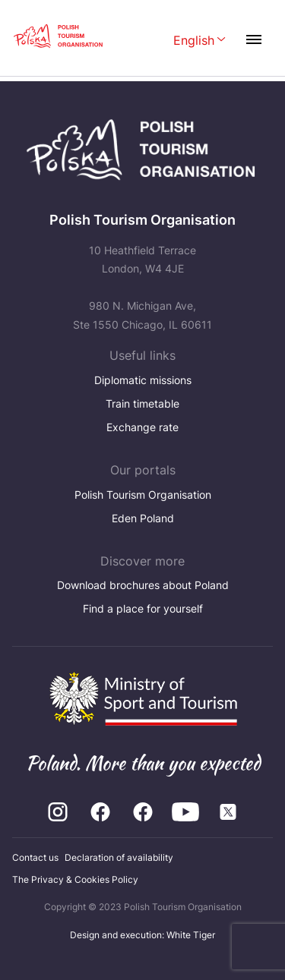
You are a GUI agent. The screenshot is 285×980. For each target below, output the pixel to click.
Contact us (35, 857)
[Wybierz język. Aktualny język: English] (199, 41)
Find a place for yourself (143, 608)
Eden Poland (143, 518)
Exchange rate (142, 427)
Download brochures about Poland (143, 585)
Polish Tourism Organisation (143, 495)
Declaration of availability (119, 857)
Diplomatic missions (143, 380)
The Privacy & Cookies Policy (75, 879)
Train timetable (142, 403)
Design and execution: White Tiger (142, 935)
